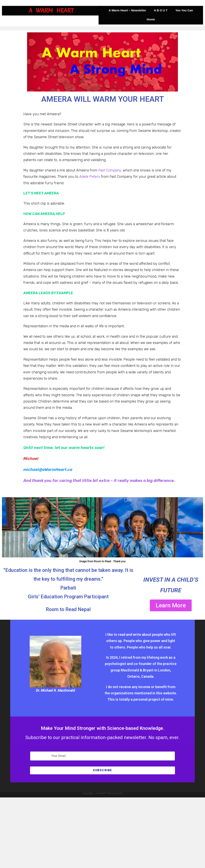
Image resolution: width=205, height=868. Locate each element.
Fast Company (110, 170)
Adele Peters (90, 177)
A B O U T (161, 10)
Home (151, 19)
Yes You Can (184, 10)
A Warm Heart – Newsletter (127, 10)
